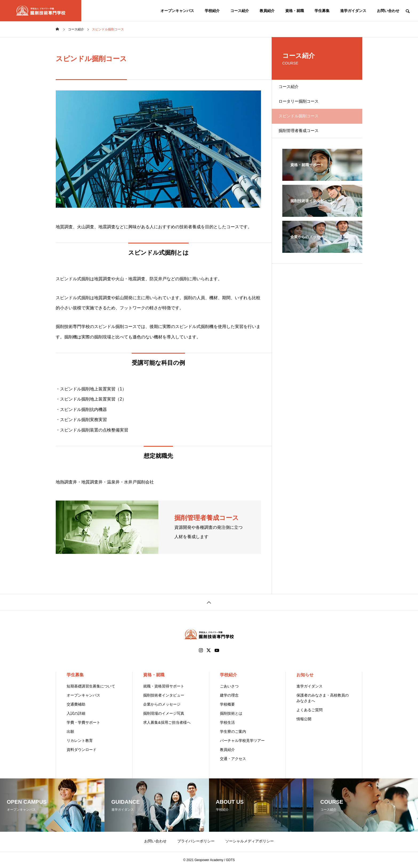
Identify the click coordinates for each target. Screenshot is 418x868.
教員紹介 (267, 11)
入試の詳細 (76, 713)
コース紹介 (240, 11)
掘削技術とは (231, 713)
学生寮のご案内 (233, 731)
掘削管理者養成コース (304, 145)
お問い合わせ (388, 11)
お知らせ (305, 675)
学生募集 (322, 11)
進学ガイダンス (353, 11)
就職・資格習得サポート (164, 686)
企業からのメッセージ (162, 704)
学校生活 (227, 722)
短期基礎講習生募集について (91, 686)
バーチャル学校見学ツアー (242, 741)
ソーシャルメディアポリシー (250, 841)
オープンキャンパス (177, 11)
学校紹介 (212, 11)
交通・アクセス (233, 759)
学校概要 (227, 704)
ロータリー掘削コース (304, 108)
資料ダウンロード (82, 750)
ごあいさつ (229, 686)
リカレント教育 (80, 741)
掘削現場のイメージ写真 (164, 713)
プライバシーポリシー (196, 841)
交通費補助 (76, 704)
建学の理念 (229, 695)
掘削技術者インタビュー (164, 695)
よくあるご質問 (310, 710)
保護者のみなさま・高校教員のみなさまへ (323, 698)
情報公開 (304, 719)
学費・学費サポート (83, 722)
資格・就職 (295, 11)
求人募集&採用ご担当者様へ (167, 722)
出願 (70, 731)
